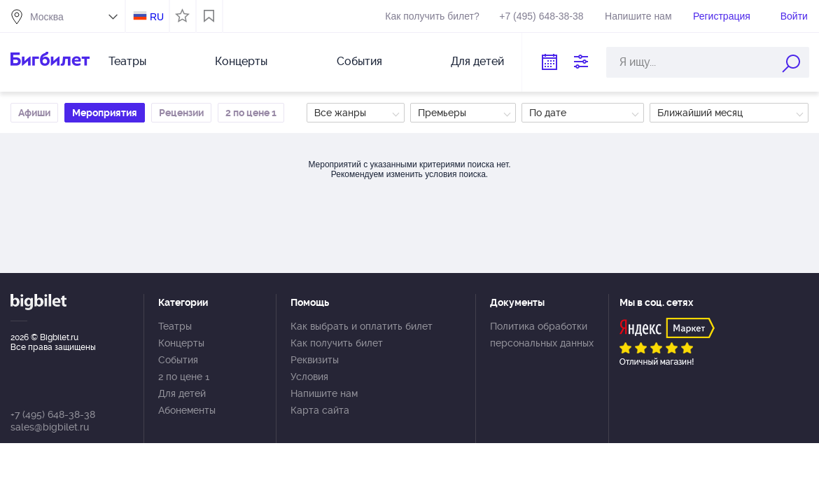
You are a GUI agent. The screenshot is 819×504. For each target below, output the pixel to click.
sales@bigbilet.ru (50, 427)
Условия (309, 377)
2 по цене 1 (251, 113)
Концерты (241, 61)
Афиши (34, 113)
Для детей (477, 61)
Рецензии (181, 113)
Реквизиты (315, 360)
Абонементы (187, 410)
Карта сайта (320, 410)
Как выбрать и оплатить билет (362, 326)
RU (157, 17)
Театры (127, 61)
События (359, 61)
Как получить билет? (432, 16)
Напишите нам (638, 16)
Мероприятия (105, 113)
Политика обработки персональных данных (542, 335)
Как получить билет (337, 343)
